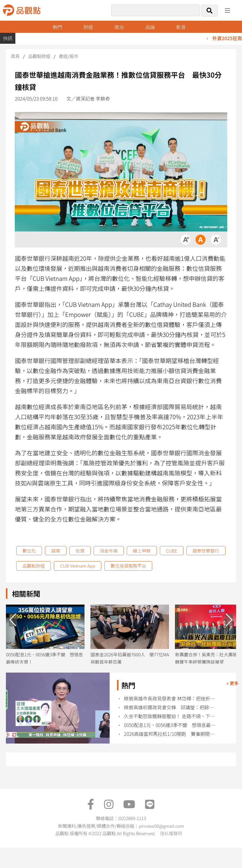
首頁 (15, 56)
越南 (56, 551)
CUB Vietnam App (78, 566)
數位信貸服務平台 (128, 566)
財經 (88, 27)
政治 (119, 27)
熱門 (57, 27)
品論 (150, 27)
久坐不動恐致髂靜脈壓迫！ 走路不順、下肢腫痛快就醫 (171, 716)
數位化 (29, 551)
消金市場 (109, 551)
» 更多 (232, 683)
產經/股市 (69, 56)
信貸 (80, 551)
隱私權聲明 (171, 833)
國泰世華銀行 (206, 551)
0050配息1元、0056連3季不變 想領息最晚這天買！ (171, 725)
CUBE (172, 551)
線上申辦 (142, 551)
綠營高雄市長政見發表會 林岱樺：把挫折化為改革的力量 (171, 698)
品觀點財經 (39, 56)
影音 (181, 27)
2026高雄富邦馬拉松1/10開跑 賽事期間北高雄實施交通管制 (171, 734)
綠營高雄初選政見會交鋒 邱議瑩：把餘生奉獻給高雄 (171, 707)
